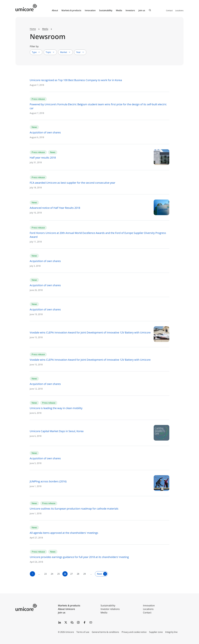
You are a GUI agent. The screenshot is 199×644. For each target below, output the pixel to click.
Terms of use (83, 632)
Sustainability (108, 605)
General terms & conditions (105, 632)
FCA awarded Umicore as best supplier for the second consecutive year (72, 183)
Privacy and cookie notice (134, 632)
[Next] (101, 574)
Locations (179, 10)
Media (104, 613)
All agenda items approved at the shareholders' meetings (64, 533)
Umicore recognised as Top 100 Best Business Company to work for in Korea (76, 80)
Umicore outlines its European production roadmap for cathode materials (74, 509)
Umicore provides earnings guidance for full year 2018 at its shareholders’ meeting (79, 557)
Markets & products (69, 605)
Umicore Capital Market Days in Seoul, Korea (57, 431)
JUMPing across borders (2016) (48, 481)
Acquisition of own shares (45, 132)
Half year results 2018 (43, 158)
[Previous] (32, 574)
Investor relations (110, 609)
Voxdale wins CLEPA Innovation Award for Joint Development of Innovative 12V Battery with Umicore (90, 332)
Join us (62, 613)
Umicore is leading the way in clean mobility (56, 408)
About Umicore (66, 609)
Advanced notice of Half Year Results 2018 (55, 208)
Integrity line (171, 632)
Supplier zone (156, 632)
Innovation (90, 10)
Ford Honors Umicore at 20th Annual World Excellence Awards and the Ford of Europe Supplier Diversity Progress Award (98, 235)
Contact (169, 10)
